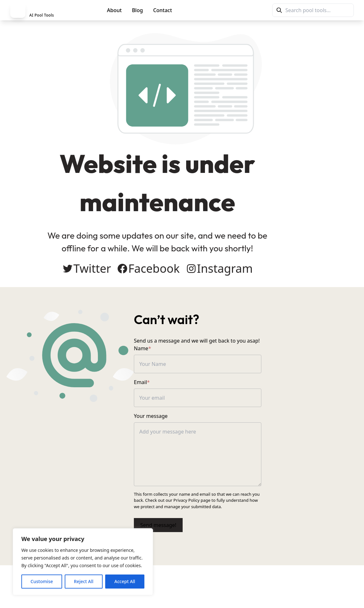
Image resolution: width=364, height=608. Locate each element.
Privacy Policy (195, 503)
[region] (83, 562)
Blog (137, 10)
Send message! (206, 522)
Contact (162, 10)
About (114, 10)
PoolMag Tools (205, 10)
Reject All (84, 581)
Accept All (125, 581)
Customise (42, 581)
